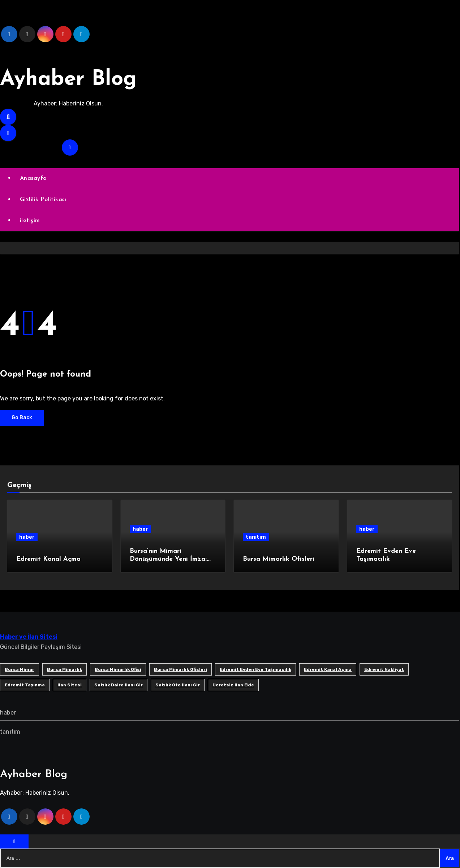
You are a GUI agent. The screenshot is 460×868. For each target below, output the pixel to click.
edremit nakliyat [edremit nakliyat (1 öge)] (384, 669)
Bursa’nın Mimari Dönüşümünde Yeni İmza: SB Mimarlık (168, 559)
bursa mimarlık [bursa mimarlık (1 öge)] (65, 669)
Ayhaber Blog (70, 79)
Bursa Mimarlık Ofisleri (279, 559)
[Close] (14, 841)
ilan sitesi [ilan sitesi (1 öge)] (70, 685)
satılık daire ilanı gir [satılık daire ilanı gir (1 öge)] (119, 685)
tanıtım (256, 537)
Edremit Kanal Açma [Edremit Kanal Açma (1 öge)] (328, 669)
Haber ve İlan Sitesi (29, 637)
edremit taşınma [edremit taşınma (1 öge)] (25, 685)
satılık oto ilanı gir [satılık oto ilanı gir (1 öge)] (178, 685)
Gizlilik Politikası (43, 199)
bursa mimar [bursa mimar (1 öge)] (20, 669)
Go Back (22, 418)
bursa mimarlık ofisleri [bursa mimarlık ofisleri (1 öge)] (180, 669)
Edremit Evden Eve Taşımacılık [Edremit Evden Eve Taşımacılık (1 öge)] (255, 669)
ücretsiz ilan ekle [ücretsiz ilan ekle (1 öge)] (233, 685)
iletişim (30, 221)
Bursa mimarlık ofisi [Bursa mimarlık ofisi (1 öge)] (118, 669)
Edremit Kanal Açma (48, 559)
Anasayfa (33, 178)
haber (27, 537)
